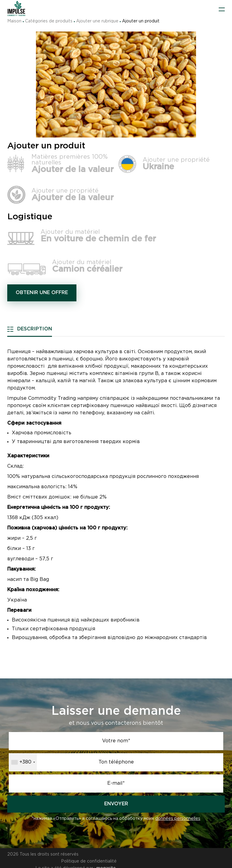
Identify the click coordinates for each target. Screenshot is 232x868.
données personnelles (178, 819)
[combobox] (23, 762)
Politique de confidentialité (197, 854)
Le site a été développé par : (75, 861)
